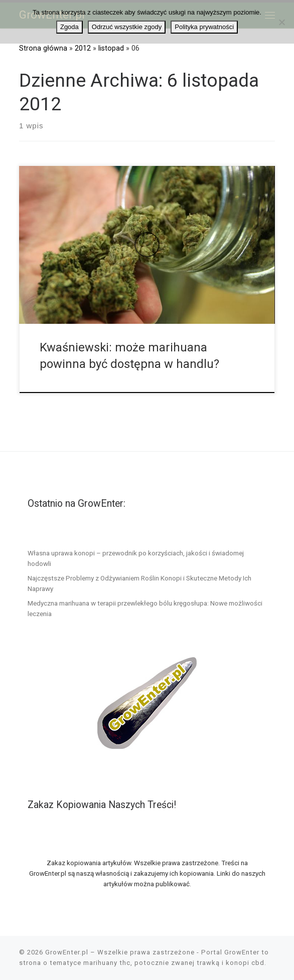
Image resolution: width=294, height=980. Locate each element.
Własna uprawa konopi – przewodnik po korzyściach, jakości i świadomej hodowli (136, 558)
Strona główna (43, 48)
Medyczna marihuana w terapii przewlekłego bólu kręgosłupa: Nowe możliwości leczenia (145, 608)
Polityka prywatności (204, 27)
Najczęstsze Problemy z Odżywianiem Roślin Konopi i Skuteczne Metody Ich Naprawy (139, 583)
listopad (111, 48)
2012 (83, 48)
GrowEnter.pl (67, 952)
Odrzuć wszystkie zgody (127, 27)
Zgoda (69, 27)
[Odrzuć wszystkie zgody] (281, 22)
